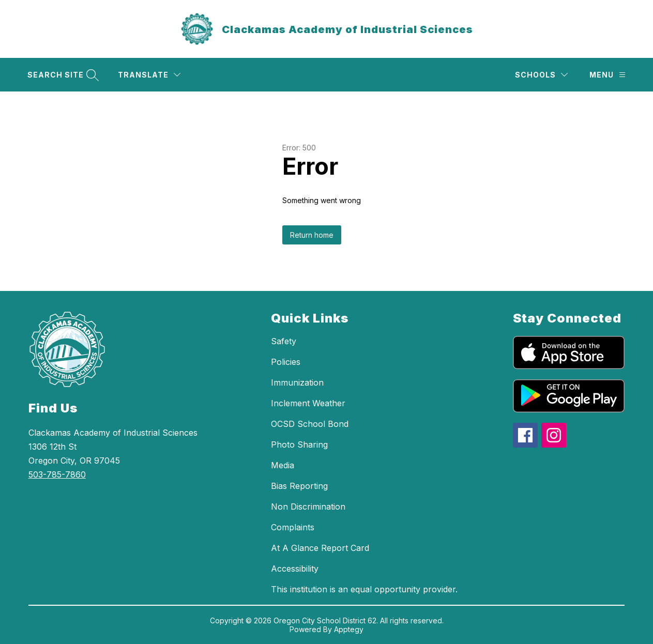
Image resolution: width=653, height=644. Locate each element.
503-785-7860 (57, 474)
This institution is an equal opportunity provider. (364, 589)
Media (283, 465)
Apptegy (349, 629)
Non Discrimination (308, 507)
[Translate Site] (149, 75)
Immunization (297, 382)
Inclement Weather (308, 403)
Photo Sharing (299, 444)
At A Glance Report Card (320, 548)
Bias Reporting (299, 486)
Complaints (293, 527)
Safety (284, 341)
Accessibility (295, 569)
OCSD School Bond (310, 424)
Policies (286, 362)
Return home (312, 235)
